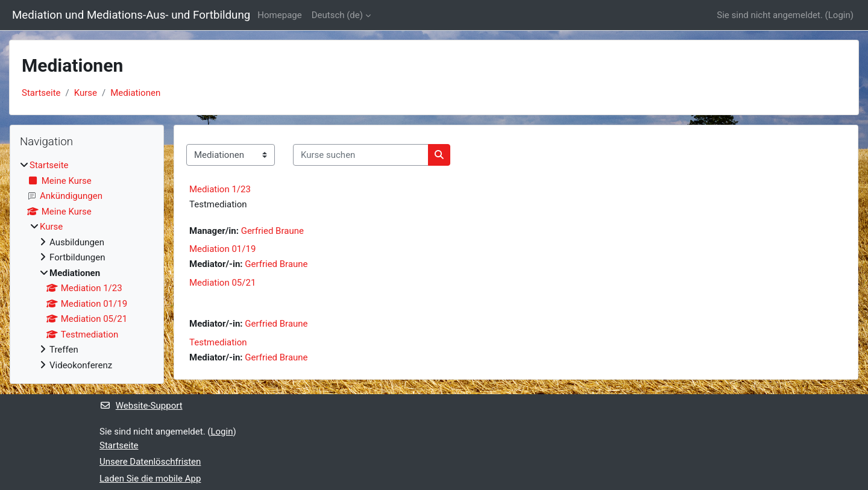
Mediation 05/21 (222, 283)
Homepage (279, 15)
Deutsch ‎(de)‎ (337, 15)
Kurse (86, 93)
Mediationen (135, 93)
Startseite (41, 93)
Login (839, 15)
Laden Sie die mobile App (150, 479)
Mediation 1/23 (220, 189)
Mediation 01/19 (222, 249)
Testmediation (218, 342)
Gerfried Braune (272, 231)
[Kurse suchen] (361, 155)
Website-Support (141, 406)
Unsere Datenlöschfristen (150, 462)
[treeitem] (87, 265)
